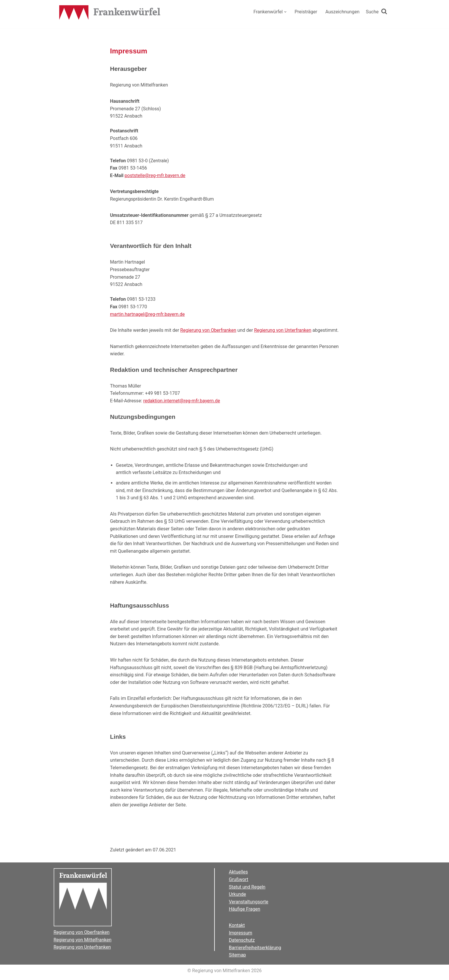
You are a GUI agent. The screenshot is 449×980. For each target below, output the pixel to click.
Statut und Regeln (247, 887)
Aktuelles (239, 872)
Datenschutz (242, 940)
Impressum (241, 933)
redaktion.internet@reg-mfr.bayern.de (182, 401)
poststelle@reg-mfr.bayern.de (155, 175)
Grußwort (239, 879)
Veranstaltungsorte (249, 902)
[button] (285, 12)
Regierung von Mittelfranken (83, 940)
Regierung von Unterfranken (283, 330)
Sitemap (238, 955)
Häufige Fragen (245, 909)
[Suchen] (377, 12)
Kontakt (237, 925)
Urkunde (238, 894)
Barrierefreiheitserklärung (255, 948)
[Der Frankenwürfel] (110, 13)
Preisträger (306, 12)
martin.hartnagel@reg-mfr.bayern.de (147, 314)
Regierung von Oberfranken (208, 330)
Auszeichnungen (342, 12)
